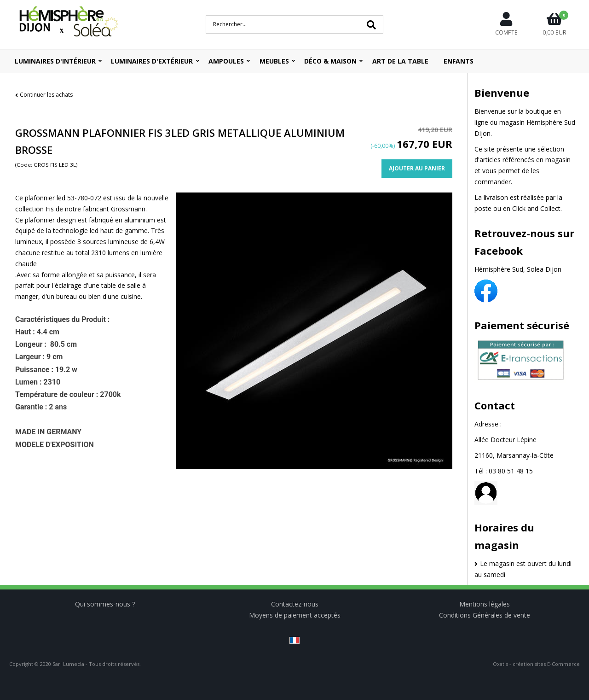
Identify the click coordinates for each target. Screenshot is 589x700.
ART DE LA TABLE (400, 61)
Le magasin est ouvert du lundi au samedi (523, 569)
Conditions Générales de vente (485, 615)
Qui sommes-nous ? (105, 604)
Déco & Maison (330, 61)
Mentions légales (485, 604)
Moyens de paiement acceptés (295, 615)
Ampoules (226, 61)
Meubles (274, 61)
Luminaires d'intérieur (55, 61)
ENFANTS (459, 61)
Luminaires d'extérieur (152, 61)
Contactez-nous (295, 604)
